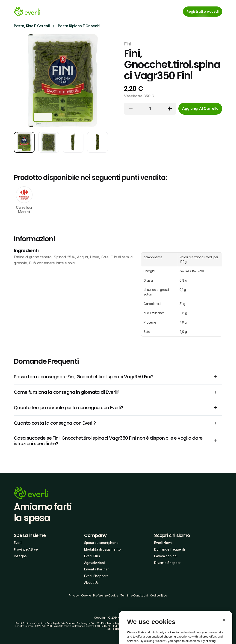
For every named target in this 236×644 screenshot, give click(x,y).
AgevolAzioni (94, 563)
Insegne (20, 556)
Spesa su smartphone (101, 543)
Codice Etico (159, 595)
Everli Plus (92, 556)
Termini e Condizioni (134, 595)
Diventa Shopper (167, 563)
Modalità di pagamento (102, 549)
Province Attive (26, 549)
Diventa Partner (96, 569)
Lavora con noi (166, 556)
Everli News (163, 543)
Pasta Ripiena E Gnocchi (79, 26)
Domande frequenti (170, 549)
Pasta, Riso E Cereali (32, 26)
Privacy (74, 595)
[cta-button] (200, 109)
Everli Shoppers (96, 576)
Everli (18, 543)
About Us (91, 583)
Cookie (86, 595)
